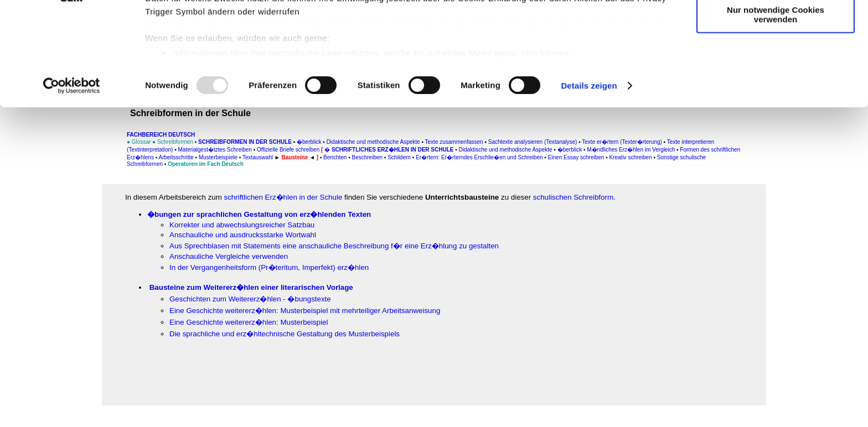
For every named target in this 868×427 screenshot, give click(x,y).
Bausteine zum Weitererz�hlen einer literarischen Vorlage (251, 287)
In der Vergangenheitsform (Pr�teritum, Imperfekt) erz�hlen (269, 267)
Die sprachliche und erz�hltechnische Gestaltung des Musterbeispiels (285, 334)
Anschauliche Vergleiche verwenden (229, 256)
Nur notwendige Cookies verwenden (776, 97)
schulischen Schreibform (573, 197)
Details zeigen (589, 168)
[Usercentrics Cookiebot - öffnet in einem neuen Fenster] (72, 168)
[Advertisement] (59, 231)
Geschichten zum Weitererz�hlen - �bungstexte (250, 299)
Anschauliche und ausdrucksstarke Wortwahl (243, 235)
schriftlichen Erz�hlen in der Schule (283, 197)
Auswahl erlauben (776, 60)
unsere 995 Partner (218, 40)
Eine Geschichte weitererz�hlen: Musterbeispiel (249, 322)
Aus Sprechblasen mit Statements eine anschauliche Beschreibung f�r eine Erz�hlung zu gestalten (334, 246)
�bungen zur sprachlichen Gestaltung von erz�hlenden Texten (259, 214)
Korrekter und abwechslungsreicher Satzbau (242, 225)
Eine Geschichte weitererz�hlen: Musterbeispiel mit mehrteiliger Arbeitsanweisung (305, 311)
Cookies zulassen (776, 27)
